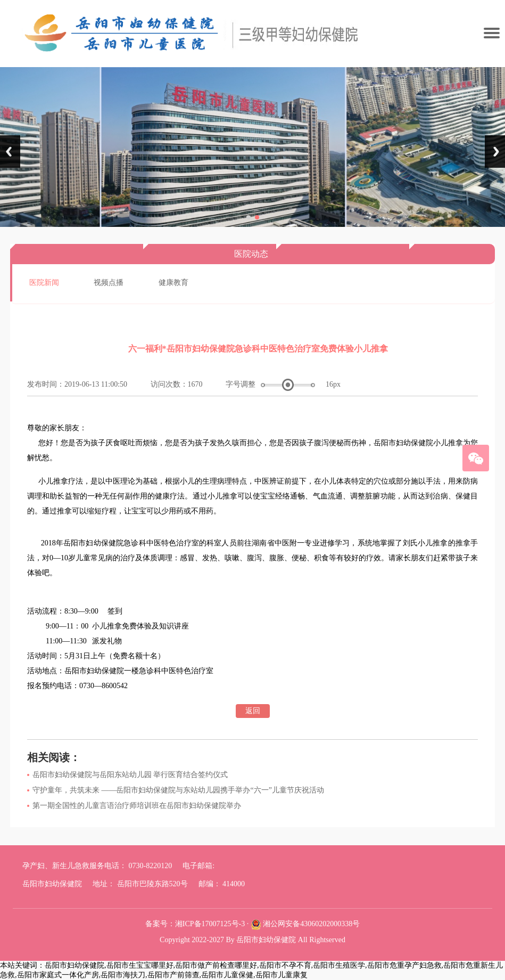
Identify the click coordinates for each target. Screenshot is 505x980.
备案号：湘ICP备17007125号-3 (195, 924)
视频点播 (109, 283)
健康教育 (173, 283)
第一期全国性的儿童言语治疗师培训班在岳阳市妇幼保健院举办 (137, 806)
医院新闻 (44, 283)
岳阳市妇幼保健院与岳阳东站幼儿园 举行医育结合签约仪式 (130, 775)
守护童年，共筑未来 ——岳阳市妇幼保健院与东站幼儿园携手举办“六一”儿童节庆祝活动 (178, 790)
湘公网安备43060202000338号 (311, 924)
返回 (253, 711)
